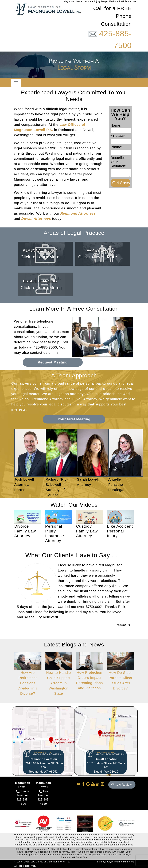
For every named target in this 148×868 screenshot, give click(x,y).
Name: (117, 125)
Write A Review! (122, 785)
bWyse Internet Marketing (120, 862)
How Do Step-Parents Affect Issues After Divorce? (120, 674)
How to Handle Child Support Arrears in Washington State (59, 677)
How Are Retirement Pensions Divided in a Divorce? (28, 677)
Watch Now (24, 542)
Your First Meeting (74, 419)
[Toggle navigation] (16, 83)
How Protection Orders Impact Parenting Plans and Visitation (89, 674)
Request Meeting (53, 362)
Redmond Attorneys (78, 213)
